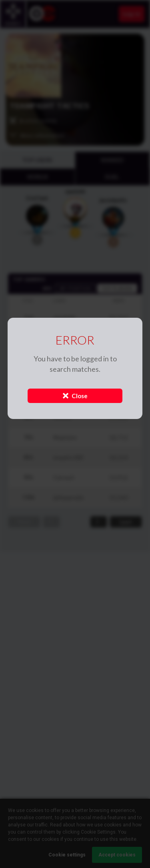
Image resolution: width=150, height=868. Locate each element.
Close (75, 396)
